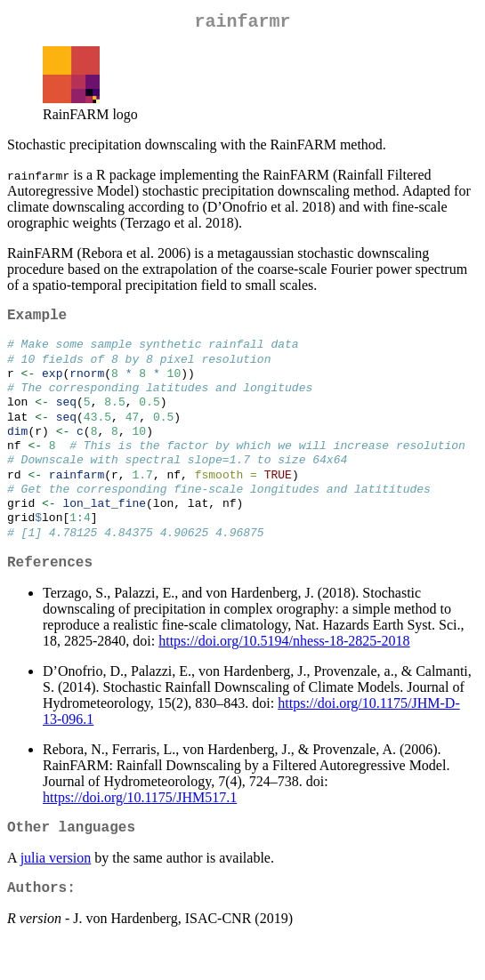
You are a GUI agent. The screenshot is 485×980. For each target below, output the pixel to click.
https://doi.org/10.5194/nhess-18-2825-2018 (284, 673)
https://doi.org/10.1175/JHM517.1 (140, 829)
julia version (56, 893)
